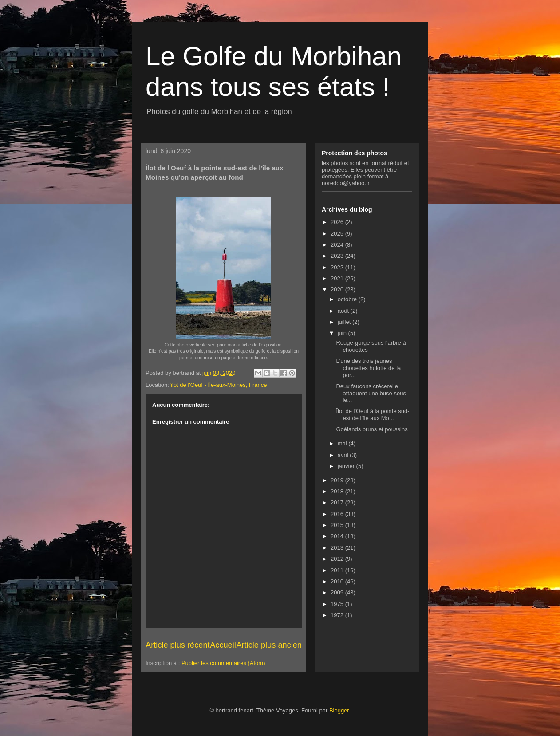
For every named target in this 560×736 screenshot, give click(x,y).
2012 (338, 559)
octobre (348, 299)
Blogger (339, 710)
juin (343, 333)
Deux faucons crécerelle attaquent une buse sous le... (371, 393)
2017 (338, 502)
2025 (338, 234)
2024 (338, 245)
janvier (347, 466)
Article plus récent (178, 645)
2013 (338, 548)
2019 (338, 480)
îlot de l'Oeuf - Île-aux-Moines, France (219, 385)
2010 (338, 581)
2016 (338, 514)
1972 (338, 615)
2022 (338, 267)
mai (343, 443)
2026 (338, 222)
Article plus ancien (269, 645)
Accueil (223, 645)
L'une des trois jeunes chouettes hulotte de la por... (368, 368)
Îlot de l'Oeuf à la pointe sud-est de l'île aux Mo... (373, 415)
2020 (338, 289)
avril (344, 455)
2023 (338, 256)
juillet (345, 322)
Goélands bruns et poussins (372, 429)
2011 (338, 570)
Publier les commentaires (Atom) (223, 663)
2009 (338, 592)
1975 (338, 604)
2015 (338, 525)
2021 (338, 278)
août (344, 311)
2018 (338, 491)
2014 (338, 536)
